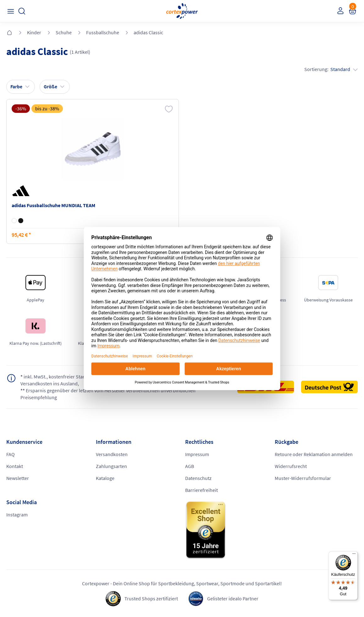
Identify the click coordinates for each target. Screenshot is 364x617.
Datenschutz (198, 478)
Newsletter (18, 478)
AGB (190, 466)
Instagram (17, 515)
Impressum (197, 454)
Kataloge (105, 478)
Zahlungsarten (111, 466)
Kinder (34, 32)
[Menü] (354, 555)
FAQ (11, 454)
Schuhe (64, 32)
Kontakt (15, 466)
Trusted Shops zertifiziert (151, 598)
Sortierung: (331, 69)
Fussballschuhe (103, 32)
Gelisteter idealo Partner (233, 598)
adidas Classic (148, 32)
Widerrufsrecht (291, 466)
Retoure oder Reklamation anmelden (314, 454)
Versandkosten (112, 454)
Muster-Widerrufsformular (303, 478)
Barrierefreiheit (201, 490)
